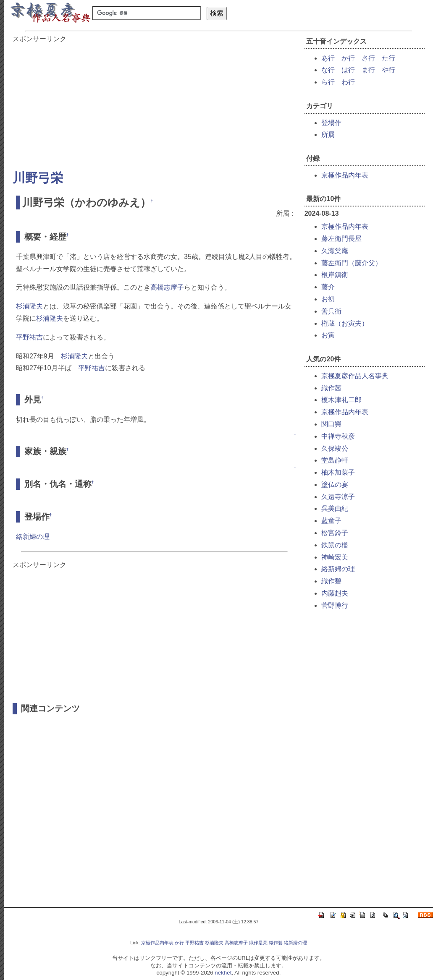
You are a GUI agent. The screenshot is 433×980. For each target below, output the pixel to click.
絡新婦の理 (33, 537)
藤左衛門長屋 (341, 239)
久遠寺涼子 (338, 497)
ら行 (328, 82)
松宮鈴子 (335, 533)
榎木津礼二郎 (341, 400)
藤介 (328, 287)
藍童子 (331, 521)
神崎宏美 (335, 557)
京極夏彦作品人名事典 (355, 376)
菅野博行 (335, 605)
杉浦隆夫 (29, 306)
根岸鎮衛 (335, 275)
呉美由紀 (335, 508)
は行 (348, 70)
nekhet (223, 973)
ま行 (368, 70)
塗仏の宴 (335, 485)
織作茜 (331, 388)
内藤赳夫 (335, 593)
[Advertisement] (154, 102)
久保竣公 (335, 448)
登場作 (331, 123)
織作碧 (331, 581)
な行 (328, 70)
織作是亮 (258, 943)
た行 (388, 58)
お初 (328, 299)
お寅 (328, 335)
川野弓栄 (38, 178)
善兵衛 (331, 311)
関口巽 (331, 424)
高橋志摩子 (167, 287)
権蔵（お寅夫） (345, 323)
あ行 (328, 58)
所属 (328, 135)
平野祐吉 (29, 337)
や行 (388, 70)
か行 (348, 58)
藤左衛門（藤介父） (352, 263)
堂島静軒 (335, 460)
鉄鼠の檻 (335, 545)
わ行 (348, 82)
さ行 (368, 58)
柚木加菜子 (338, 472)
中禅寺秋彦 (338, 436)
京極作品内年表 (345, 175)
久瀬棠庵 (335, 251)
